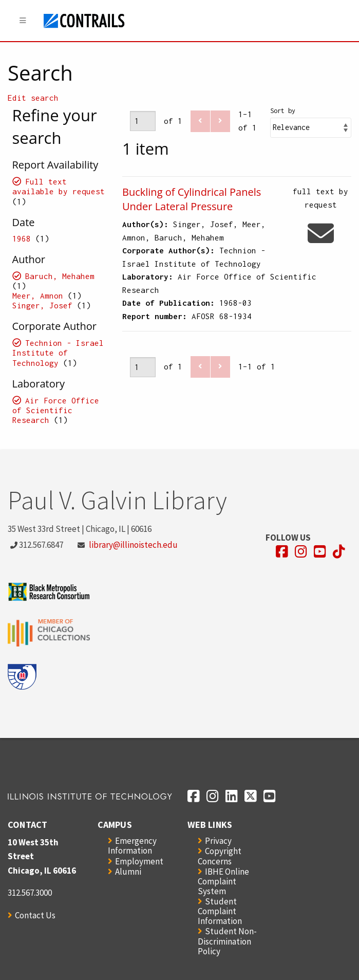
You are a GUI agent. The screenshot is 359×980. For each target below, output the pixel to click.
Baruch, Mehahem (60, 276)
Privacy (218, 841)
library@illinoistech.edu (133, 545)
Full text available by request (59, 186)
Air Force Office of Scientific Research (56, 410)
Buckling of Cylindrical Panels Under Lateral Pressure (192, 199)
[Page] (143, 121)
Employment (139, 861)
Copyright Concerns (220, 856)
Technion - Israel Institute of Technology (58, 353)
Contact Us (35, 915)
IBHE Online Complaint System (223, 881)
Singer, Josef (42, 305)
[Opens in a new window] (282, 552)
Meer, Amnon (38, 295)
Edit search (33, 98)
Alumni (128, 872)
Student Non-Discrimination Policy (227, 941)
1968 (22, 238)
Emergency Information (132, 846)
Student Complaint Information (220, 911)
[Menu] (23, 21)
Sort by (283, 111)
